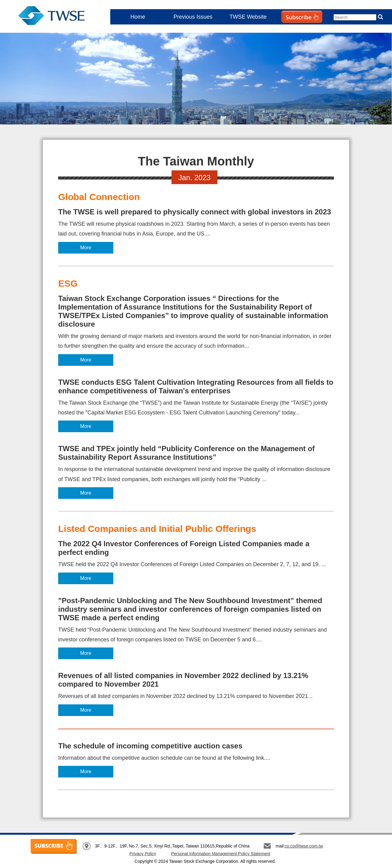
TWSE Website (248, 17)
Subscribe (289, 29)
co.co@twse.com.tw (304, 846)
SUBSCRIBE (54, 846)
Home (138, 17)
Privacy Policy (143, 854)
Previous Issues (193, 17)
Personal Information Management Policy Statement (221, 854)
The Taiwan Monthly (51, 17)
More (86, 248)
